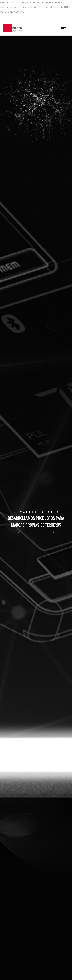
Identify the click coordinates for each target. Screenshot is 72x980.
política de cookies (12, 11)
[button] (25, 533)
